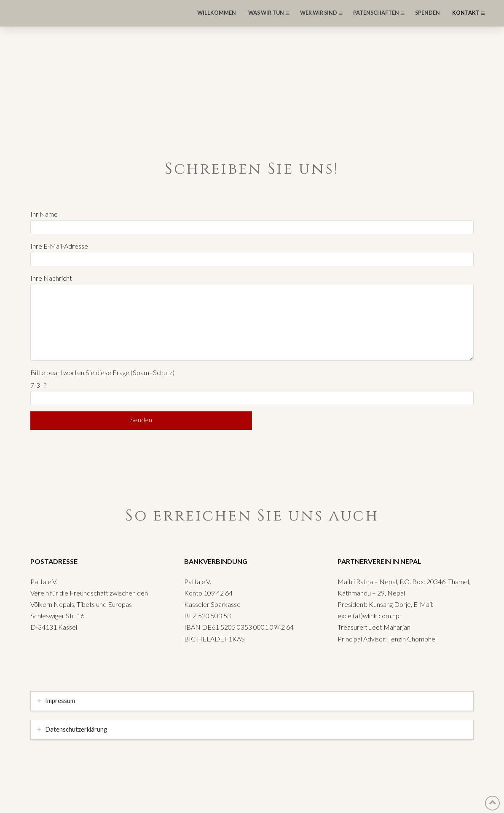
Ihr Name (252, 221)
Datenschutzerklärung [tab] (76, 729)
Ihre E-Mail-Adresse (252, 253)
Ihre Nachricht (252, 284)
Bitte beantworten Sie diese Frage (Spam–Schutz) (102, 372)
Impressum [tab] (60, 701)
